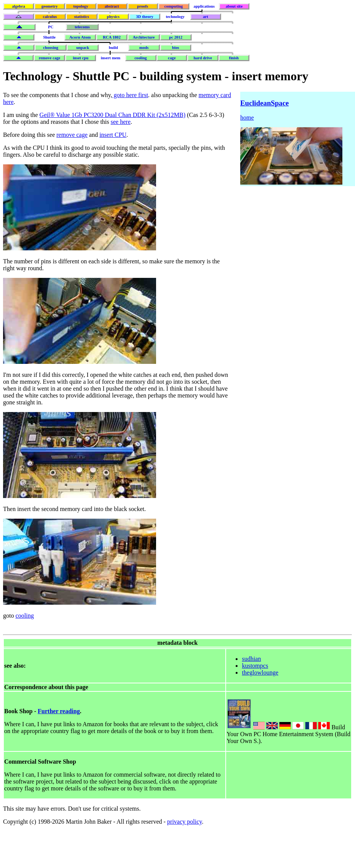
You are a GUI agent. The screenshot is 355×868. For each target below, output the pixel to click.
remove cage (49, 58)
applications (204, 6)
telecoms (82, 27)
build (113, 48)
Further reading (59, 711)
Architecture (144, 37)
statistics (82, 17)
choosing (51, 48)
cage (172, 58)
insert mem (110, 58)
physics (113, 17)
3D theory (145, 17)
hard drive (203, 58)
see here (121, 122)
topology (81, 6)
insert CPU (113, 135)
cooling (141, 58)
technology (175, 17)
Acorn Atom (80, 37)
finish (234, 58)
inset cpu (81, 58)
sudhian (251, 659)
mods (144, 48)
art (206, 17)
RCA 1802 (112, 37)
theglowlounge (260, 672)
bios (176, 48)
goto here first (130, 95)
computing (174, 6)
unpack (83, 48)
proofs (142, 6)
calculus (50, 17)
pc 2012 (176, 37)
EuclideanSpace (265, 103)
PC (50, 27)
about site (234, 6)
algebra (18, 6)
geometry (50, 6)
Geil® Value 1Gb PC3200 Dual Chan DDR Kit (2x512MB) (112, 115)
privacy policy (185, 822)
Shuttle (50, 37)
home (247, 118)
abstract (112, 6)
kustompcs (255, 666)
